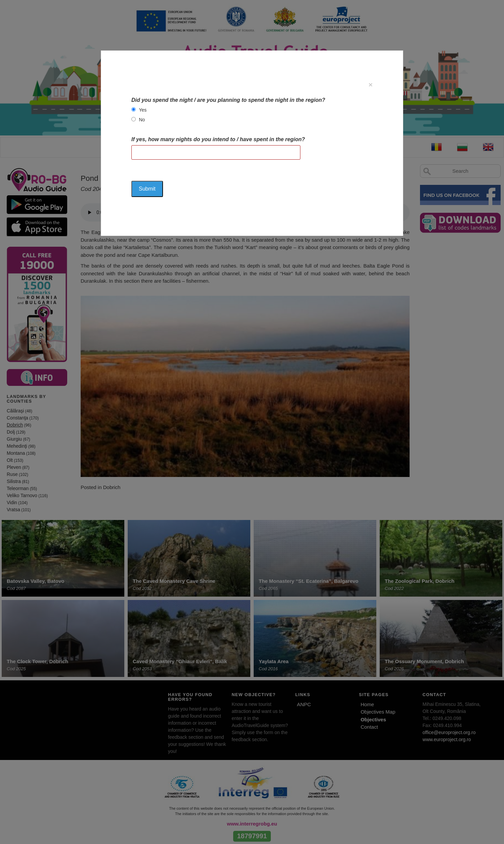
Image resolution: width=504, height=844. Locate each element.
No (142, 120)
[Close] (371, 85)
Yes (143, 110)
